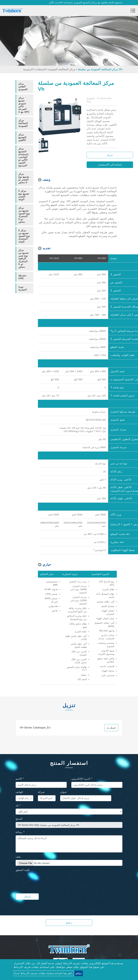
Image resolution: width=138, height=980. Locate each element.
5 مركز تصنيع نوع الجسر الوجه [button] (24, 195)
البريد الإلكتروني (82, 779)
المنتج (19, 819)
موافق (79, 973)
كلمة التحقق (23, 870)
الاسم (20, 779)
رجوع (69, 923)
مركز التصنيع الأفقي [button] (22, 137)
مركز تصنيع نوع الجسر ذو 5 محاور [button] (24, 178)
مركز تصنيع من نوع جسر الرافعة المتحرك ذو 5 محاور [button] (24, 258)
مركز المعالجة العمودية (62, 69)
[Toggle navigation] (133, 11)
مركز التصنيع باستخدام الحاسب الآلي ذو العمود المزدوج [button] (24, 157)
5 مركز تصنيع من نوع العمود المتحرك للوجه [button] (24, 236)
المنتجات (41, 69)
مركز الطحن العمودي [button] (23, 86)
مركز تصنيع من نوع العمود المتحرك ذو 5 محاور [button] (24, 215)
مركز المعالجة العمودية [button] (23, 123)
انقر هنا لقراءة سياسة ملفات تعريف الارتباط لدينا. (44, 973)
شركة (41, 792)
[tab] (24, 87)
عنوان (64, 792)
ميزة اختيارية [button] (23, 288)
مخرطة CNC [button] (22, 277)
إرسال (27, 896)
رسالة (20, 832)
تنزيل (110, 155)
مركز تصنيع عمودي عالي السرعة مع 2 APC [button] (24, 105)
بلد (18, 805)
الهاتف (19, 792)
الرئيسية (28, 69)
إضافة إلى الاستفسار (110, 165)
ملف (18, 857)
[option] (60, 117)
